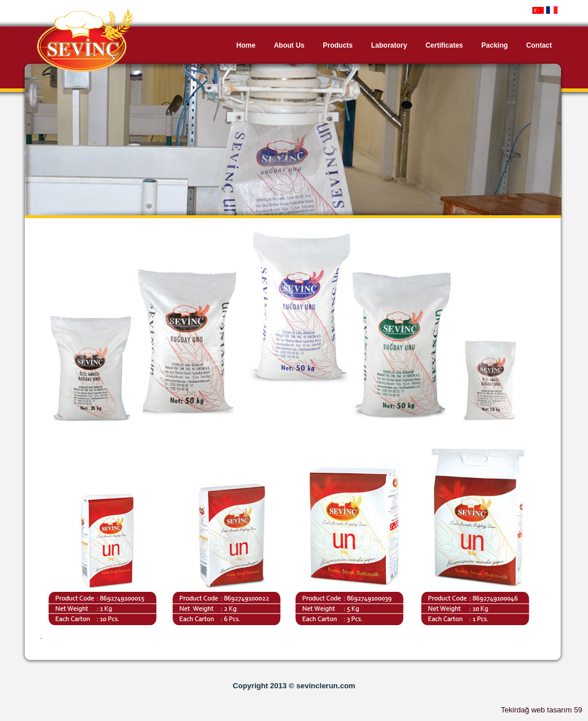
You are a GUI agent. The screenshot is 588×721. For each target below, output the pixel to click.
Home (246, 45)
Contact (539, 45)
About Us (289, 45)
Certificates (444, 45)
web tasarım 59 (557, 710)
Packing (494, 45)
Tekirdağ (515, 710)
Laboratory (389, 45)
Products (338, 45)
